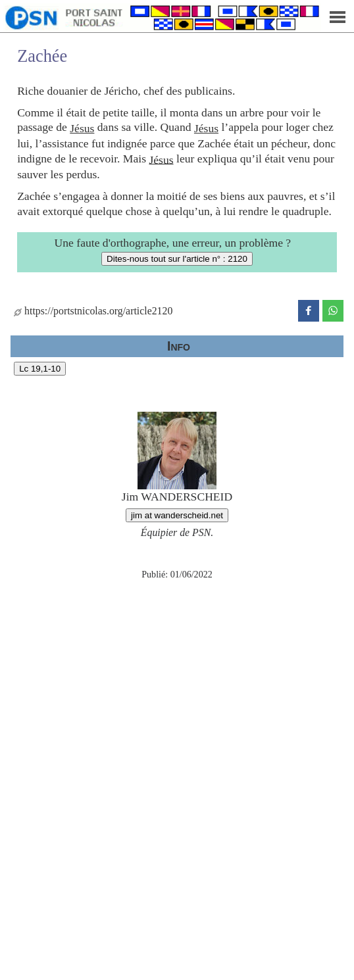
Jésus (82, 128)
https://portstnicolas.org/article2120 (93, 311)
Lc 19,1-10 (40, 369)
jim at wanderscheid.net (177, 515)
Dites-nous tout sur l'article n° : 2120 (177, 259)
